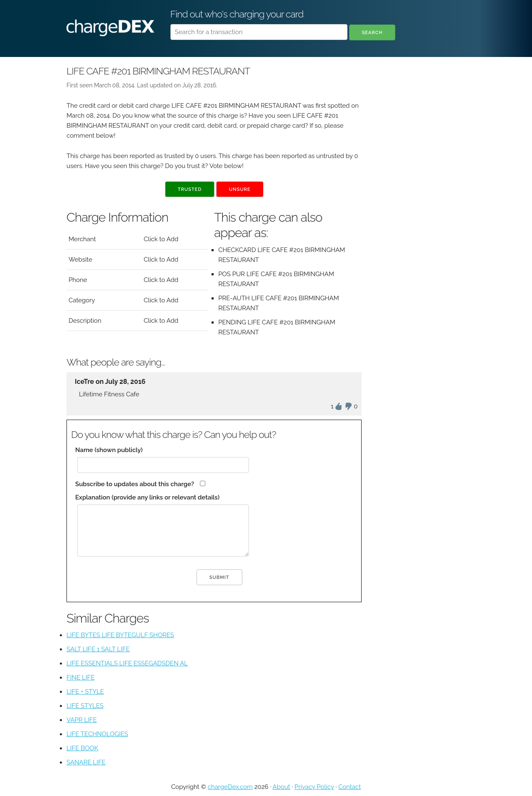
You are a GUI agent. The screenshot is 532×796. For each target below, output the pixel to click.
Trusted (190, 189)
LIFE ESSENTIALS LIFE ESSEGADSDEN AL (127, 663)
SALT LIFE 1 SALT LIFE (98, 649)
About (281, 787)
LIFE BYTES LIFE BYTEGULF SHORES (120, 635)
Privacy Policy (314, 787)
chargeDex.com (230, 787)
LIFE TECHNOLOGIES (97, 734)
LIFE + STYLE (85, 692)
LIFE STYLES (85, 706)
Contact (350, 787)
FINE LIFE (81, 677)
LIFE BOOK (82, 748)
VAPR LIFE (82, 720)
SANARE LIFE (86, 762)
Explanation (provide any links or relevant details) (147, 497)
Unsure (240, 189)
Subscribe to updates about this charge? (135, 484)
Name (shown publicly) (109, 450)
